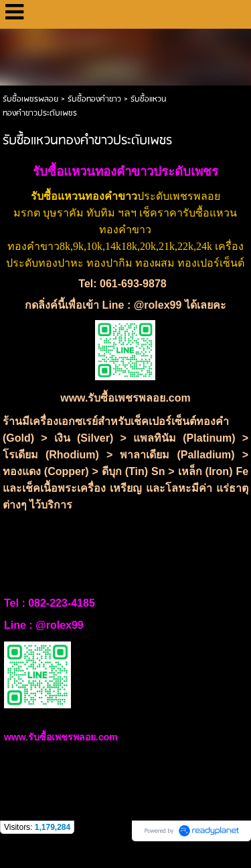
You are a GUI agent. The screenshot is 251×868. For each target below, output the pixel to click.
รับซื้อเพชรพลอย (30, 99)
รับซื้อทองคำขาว (94, 99)
